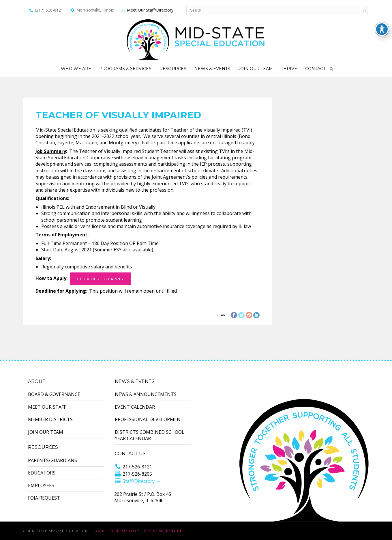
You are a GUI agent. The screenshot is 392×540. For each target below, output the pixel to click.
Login (99, 531)
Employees (41, 485)
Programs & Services (125, 69)
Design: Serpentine (162, 531)
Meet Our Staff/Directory (147, 10)
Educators (42, 473)
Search (331, 69)
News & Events (212, 69)
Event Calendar (135, 407)
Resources (173, 69)
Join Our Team (256, 69)
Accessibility (123, 531)
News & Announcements (146, 394)
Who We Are (76, 69)
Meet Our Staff (47, 407)
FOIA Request (44, 498)
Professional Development (149, 419)
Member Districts (50, 419)
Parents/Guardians (52, 460)
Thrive (289, 69)
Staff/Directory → (137, 481)
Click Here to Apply (101, 279)
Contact (315, 69)
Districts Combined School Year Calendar (150, 435)
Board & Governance (54, 394)
